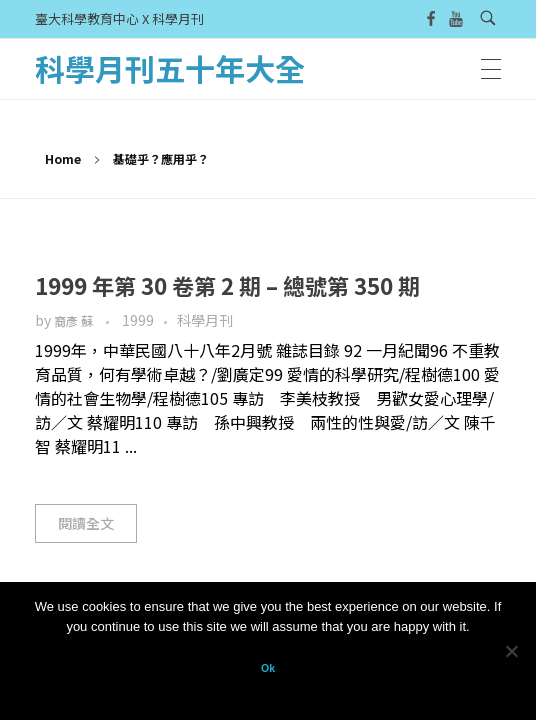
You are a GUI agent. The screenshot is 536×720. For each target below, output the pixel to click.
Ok (268, 668)
